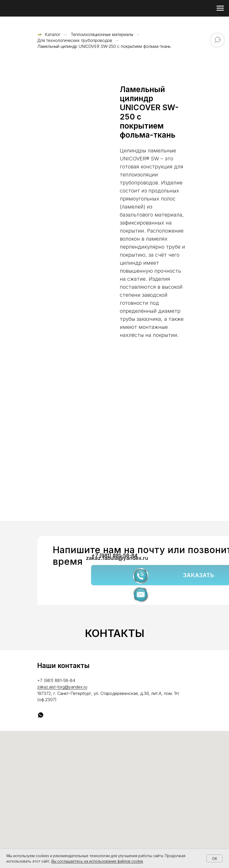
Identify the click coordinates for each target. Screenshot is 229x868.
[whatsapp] (41, 715)
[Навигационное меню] (220, 8)
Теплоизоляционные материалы (102, 35)
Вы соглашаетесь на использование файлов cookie (97, 861)
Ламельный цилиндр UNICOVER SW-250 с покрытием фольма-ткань (104, 46)
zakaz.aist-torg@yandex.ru (62, 687)
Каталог (49, 35)
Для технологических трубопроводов (75, 40)
